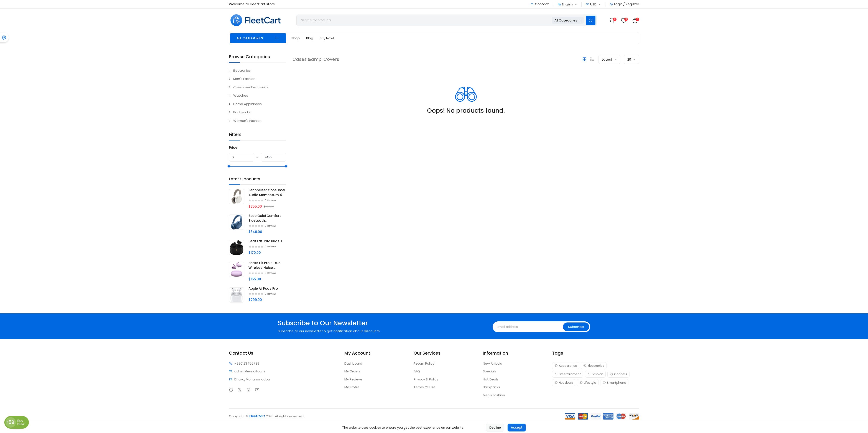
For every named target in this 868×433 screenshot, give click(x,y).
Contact (540, 4)
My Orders (352, 371)
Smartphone (614, 383)
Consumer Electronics (251, 87)
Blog (310, 38)
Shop (296, 38)
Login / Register (624, 4)
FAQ (417, 371)
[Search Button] (591, 20)
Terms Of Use (425, 387)
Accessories (566, 366)
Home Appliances (247, 104)
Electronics (242, 70)
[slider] (229, 166)
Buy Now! (327, 38)
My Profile (352, 387)
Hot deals (564, 383)
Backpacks (242, 112)
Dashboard (353, 363)
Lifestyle (588, 383)
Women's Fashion (247, 121)
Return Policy (424, 363)
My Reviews (353, 379)
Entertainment (568, 374)
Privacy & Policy (426, 379)
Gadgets (618, 374)
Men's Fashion (244, 79)
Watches (241, 95)
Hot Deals (491, 379)
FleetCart (257, 416)
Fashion (595, 374)
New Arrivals (492, 363)
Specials (490, 371)
